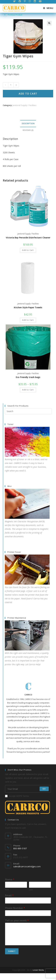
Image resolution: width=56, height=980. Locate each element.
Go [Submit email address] (44, 789)
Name (10, 880)
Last (31, 890)
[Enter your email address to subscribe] (28, 789)
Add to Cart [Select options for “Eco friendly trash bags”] (28, 390)
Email (9, 895)
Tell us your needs (17, 921)
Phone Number (15, 908)
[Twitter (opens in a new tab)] (15, 1)
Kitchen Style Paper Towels (28, 307)
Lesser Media (38, 970)
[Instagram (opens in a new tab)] (30, 1)
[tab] (28, 124)
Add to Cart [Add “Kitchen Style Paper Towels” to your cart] (28, 320)
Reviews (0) (28, 130)
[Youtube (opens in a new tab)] (40, 1)
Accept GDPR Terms (17, 796)
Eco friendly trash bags (28, 377)
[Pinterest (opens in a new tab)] (25, 1)
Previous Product (15, 15)
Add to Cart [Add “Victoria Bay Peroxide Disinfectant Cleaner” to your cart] (28, 250)
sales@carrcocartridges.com (27, 866)
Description (28, 123)
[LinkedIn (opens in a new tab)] (35, 1)
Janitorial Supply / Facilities (24, 105)
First (7, 890)
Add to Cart (28, 94)
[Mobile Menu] (47, 8)
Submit (12, 951)
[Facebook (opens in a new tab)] (20, 1)
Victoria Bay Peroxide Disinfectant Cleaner (28, 238)
